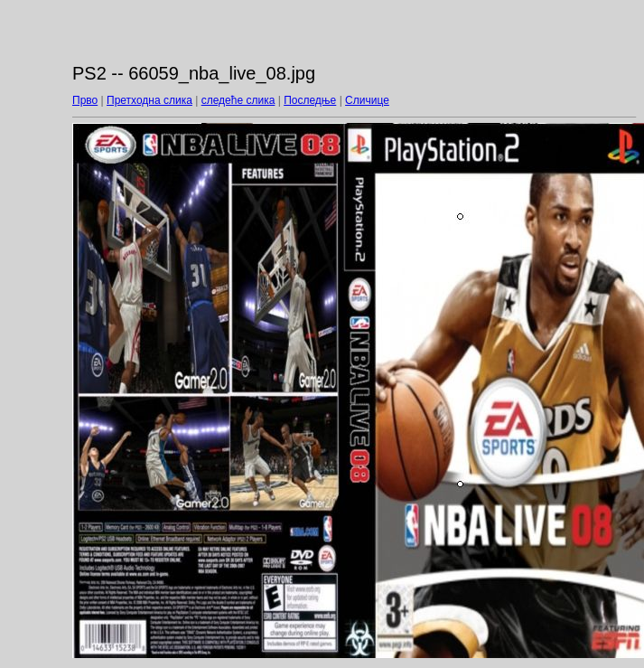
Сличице (367, 100)
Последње (310, 100)
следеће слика (238, 100)
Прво (85, 100)
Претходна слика (149, 100)
